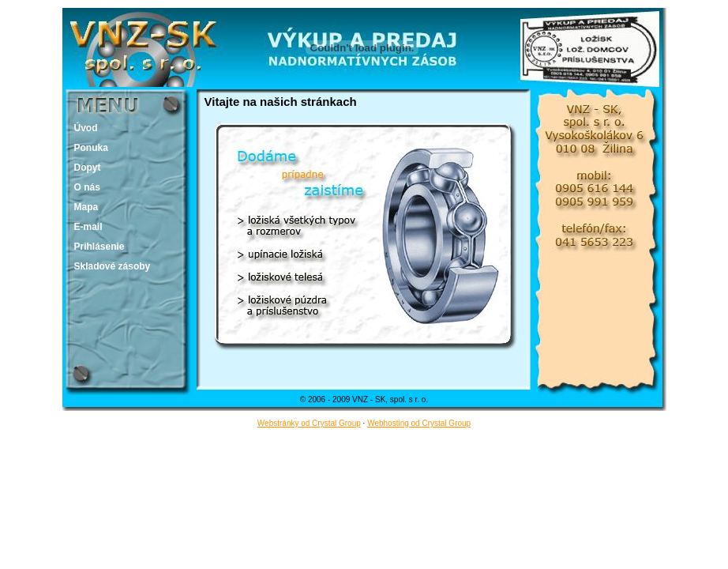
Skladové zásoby (113, 266)
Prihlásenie (99, 247)
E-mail (88, 227)
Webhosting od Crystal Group (419, 423)
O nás (87, 187)
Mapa (86, 207)
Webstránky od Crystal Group (309, 423)
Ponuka (91, 148)
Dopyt (88, 168)
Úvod (86, 128)
